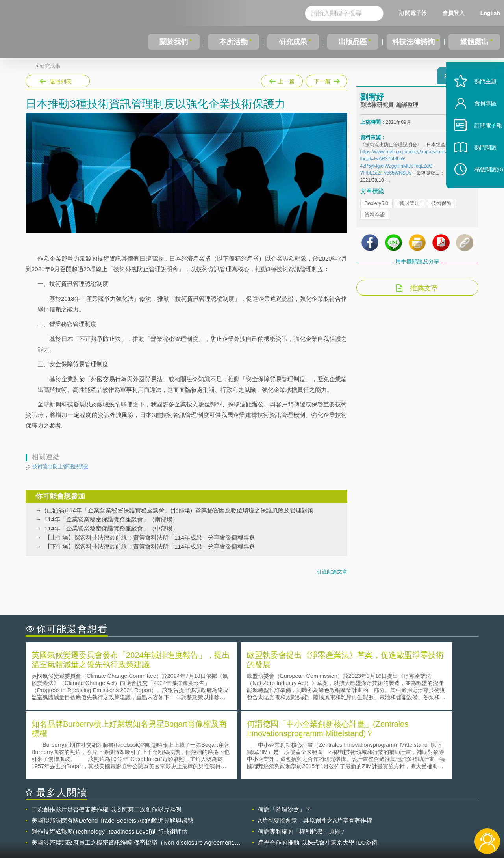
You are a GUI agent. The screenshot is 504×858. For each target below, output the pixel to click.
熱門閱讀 (477, 166)
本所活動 (232, 42)
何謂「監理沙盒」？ (284, 739)
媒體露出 (475, 42)
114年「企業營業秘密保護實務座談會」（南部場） (111, 519)
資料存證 (375, 219)
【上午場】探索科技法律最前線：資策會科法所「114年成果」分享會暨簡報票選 (150, 537)
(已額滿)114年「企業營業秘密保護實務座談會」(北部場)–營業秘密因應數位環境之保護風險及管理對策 (179, 510)
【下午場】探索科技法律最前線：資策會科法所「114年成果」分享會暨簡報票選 (150, 546)
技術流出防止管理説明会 (60, 466)
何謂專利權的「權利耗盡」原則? (301, 761)
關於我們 (173, 42)
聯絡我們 (254, 826)
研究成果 (291, 42)
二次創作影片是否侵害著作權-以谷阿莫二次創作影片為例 (106, 739)
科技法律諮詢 (412, 42)
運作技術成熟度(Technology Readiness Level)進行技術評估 (109, 761)
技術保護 (441, 208)
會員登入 (454, 13)
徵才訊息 (303, 815)
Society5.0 (377, 208)
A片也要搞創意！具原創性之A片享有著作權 (315, 750)
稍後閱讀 (481, 188)
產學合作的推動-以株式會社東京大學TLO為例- (319, 772)
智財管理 (409, 208)
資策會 (365, 815)
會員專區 (477, 122)
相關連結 (410, 815)
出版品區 (350, 42)
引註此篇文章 (332, 572)
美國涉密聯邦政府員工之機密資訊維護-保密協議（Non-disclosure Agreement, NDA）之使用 (133, 772)
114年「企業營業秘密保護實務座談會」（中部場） (111, 528)
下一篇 (326, 80)
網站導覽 (303, 826)
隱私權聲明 (257, 815)
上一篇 (282, 81)
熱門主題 (477, 100)
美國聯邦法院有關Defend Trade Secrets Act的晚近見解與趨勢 (112, 750)
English (490, 13)
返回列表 (61, 81)
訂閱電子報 (413, 13)
